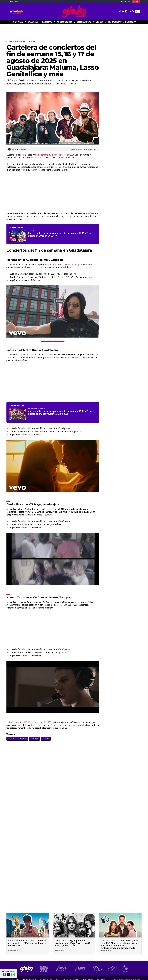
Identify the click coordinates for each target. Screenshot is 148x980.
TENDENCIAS (115, 22)
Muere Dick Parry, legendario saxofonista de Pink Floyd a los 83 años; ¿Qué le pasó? (72, 943)
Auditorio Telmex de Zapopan (68, 264)
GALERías (33, 22)
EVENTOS (47, 22)
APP (137, 12)
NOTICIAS (18, 22)
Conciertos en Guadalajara (17, 739)
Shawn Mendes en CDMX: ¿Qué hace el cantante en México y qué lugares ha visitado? (27, 943)
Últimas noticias (14, 2)
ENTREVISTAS (84, 22)
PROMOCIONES (65, 22)
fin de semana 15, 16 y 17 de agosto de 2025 (55, 155)
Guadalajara (34, 739)
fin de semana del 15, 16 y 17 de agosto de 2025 (30, 722)
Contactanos (126, 2)
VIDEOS (100, 22)
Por (19, 149)
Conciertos (46, 739)
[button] (4, 974)
